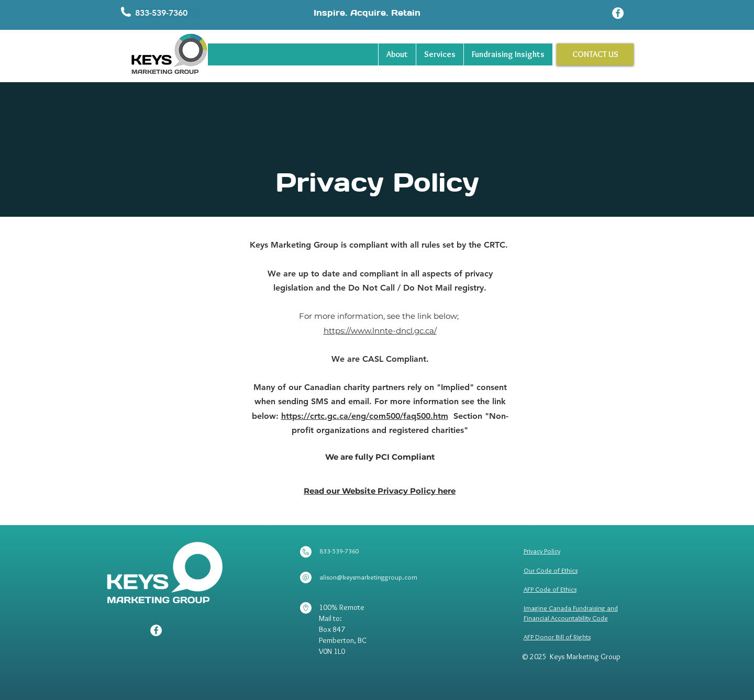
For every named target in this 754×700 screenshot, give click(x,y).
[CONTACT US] (595, 54)
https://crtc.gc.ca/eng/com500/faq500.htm (365, 416)
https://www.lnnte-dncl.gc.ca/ (380, 331)
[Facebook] (618, 13)
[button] (168, 13)
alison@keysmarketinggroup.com (368, 577)
